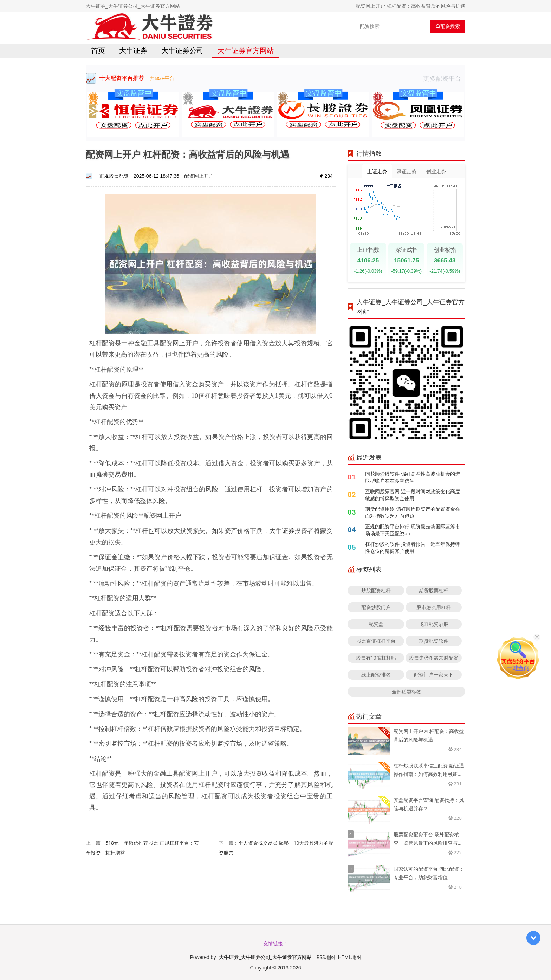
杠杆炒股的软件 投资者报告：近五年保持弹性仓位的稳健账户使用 (413, 547)
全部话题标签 (407, 691)
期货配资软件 (434, 641)
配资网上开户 (199, 176)
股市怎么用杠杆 (434, 607)
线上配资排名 (376, 675)
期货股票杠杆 (434, 590)
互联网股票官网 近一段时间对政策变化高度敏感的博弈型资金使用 (413, 495)
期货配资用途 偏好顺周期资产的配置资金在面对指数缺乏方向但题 (413, 512)
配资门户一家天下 (434, 675)
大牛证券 (133, 50)
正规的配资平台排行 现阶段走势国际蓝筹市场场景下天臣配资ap (413, 530)
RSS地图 (326, 957)
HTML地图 (350, 957)
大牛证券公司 (182, 50)
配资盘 (376, 624)
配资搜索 (448, 26)
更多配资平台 (444, 78)
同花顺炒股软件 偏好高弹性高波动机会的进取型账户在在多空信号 (413, 477)
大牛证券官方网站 (246, 50)
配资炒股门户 (376, 607)
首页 (98, 50)
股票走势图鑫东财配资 (434, 658)
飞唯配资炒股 (434, 624)
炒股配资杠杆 (376, 590)
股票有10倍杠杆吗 (376, 658)
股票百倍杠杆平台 (376, 641)
